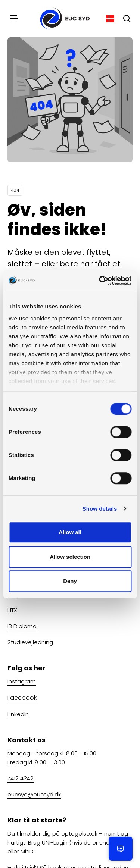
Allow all (70, 532)
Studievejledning (30, 642)
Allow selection (70, 557)
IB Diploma (22, 626)
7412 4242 (21, 778)
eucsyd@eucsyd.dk (34, 794)
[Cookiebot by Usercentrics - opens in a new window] (100, 281)
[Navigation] (15, 19)
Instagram (22, 681)
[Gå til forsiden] (62, 19)
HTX (12, 610)
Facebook (22, 698)
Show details (100, 509)
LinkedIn (18, 714)
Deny (70, 581)
